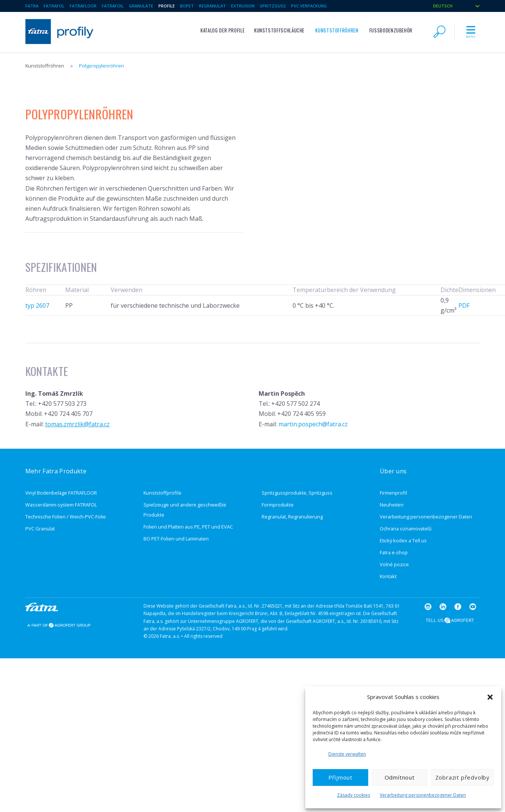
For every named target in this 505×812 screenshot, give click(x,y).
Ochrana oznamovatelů (406, 529)
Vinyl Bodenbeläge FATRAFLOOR (61, 493)
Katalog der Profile (222, 30)
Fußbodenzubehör (391, 30)
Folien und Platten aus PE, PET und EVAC (188, 527)
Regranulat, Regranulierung (292, 517)
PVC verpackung (309, 6)
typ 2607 (37, 305)
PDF (464, 305)
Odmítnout (400, 777)
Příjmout (340, 777)
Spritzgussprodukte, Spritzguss (297, 493)
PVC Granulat (40, 529)
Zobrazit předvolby (463, 777)
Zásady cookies (353, 795)
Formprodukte (278, 505)
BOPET (187, 6)
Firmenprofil (393, 493)
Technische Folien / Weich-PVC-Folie (66, 517)
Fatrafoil (113, 6)
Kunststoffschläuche (279, 30)
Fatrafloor (83, 6)
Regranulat (212, 6)
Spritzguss (273, 6)
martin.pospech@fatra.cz (313, 424)
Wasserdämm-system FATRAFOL (61, 505)
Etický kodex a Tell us (403, 540)
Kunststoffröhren (337, 30)
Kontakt (388, 576)
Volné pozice (394, 564)
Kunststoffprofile (162, 493)
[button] (490, 697)
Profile (167, 6)
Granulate (141, 6)
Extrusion (243, 6)
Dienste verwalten (347, 754)
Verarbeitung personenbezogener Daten (423, 795)
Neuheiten (392, 505)
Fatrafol (54, 6)
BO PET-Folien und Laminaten (176, 539)
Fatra (32, 6)
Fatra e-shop (394, 552)
